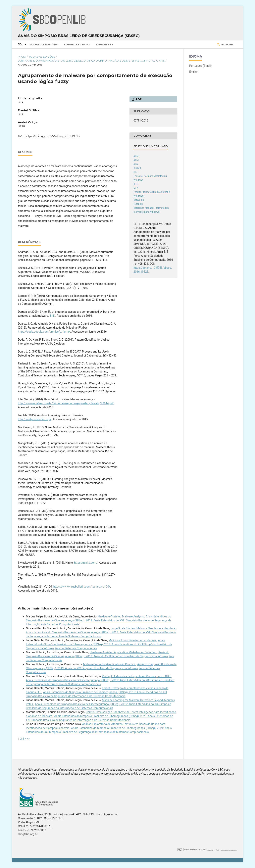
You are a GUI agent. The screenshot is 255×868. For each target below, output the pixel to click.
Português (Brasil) (200, 66)
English (194, 72)
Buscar (227, 44)
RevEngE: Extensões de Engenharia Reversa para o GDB (137, 676)
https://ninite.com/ (86, 563)
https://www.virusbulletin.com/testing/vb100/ (82, 587)
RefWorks (139, 200)
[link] (52, 316)
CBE (136, 172)
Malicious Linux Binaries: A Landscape (133, 640)
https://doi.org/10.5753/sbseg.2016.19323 (52, 136)
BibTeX (137, 168)
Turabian (138, 204)
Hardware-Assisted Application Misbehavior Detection (123, 652)
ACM (136, 160)
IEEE (136, 184)
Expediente (104, 44)
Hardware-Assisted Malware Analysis (121, 616)
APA (136, 164)
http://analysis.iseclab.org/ (35, 419)
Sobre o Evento (77, 44)
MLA (136, 188)
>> (28, 739)
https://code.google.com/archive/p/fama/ (44, 332)
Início (22, 57)
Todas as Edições (44, 44)
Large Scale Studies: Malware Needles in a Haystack (143, 628)
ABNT (137, 156)
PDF (138, 99)
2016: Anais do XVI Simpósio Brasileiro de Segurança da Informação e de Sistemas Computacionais (91, 61)
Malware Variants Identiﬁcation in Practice (110, 664)
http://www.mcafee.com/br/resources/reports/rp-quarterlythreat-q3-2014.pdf (66, 403)
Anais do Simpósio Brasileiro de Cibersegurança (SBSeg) (79, 36)
